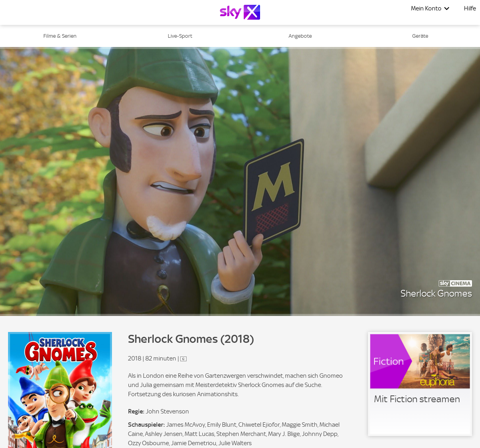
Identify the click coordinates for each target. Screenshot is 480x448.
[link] (420, 384)
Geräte (420, 36)
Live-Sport (180, 36)
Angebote (300, 36)
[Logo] (240, 12)
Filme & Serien (60, 36)
